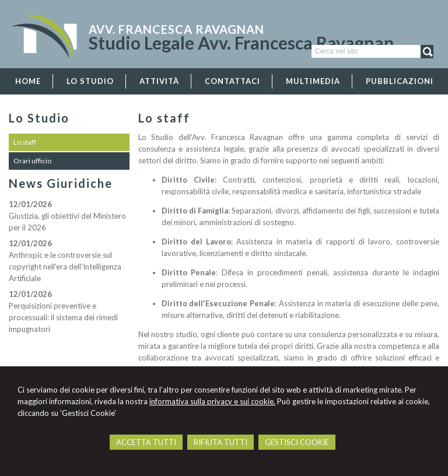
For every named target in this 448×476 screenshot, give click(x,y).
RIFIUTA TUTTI (220, 442)
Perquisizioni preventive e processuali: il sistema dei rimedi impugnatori (63, 317)
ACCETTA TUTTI (146, 442)
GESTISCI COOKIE (297, 442)
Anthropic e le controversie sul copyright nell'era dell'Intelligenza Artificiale (65, 267)
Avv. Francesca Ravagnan (176, 29)
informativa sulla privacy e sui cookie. (212, 401)
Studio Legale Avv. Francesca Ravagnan (242, 43)
